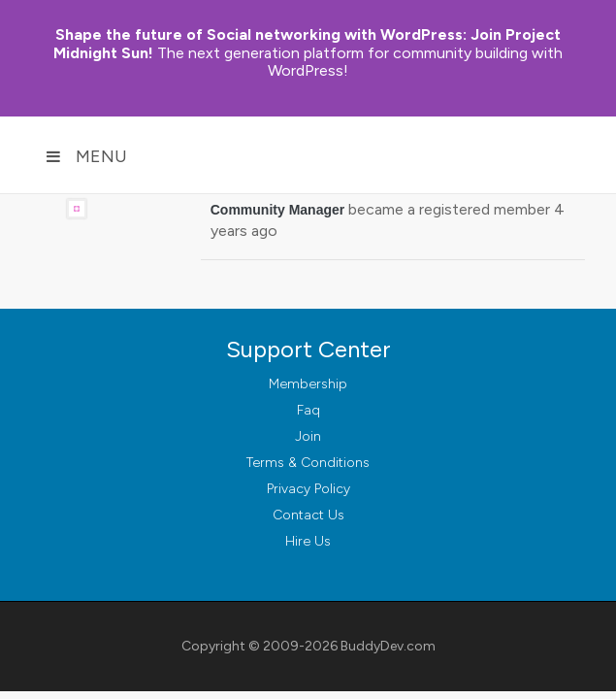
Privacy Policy (308, 489)
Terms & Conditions (308, 463)
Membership (308, 384)
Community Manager (277, 210)
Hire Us (308, 541)
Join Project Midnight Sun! (307, 44)
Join (308, 436)
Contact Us (308, 515)
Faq (308, 410)
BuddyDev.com (388, 646)
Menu (86, 156)
